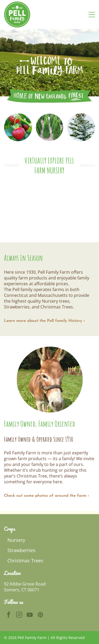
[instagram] (19, 615)
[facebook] (9, 615)
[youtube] (30, 615)
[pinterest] (40, 615)
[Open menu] (92, 15)
